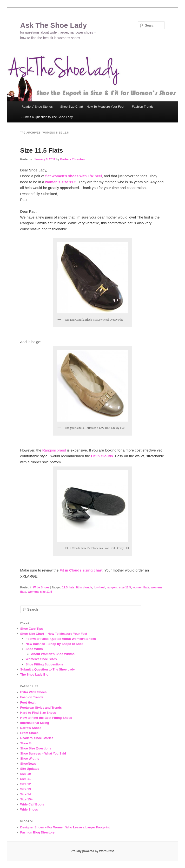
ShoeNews (28, 764)
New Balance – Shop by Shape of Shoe (54, 644)
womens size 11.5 (40, 592)
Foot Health (29, 702)
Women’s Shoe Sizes (41, 659)
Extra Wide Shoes (33, 692)
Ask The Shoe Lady (54, 25)
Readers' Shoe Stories (37, 738)
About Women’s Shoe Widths (53, 654)
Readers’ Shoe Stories (37, 107)
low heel (99, 587)
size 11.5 (125, 587)
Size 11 (26, 779)
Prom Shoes (29, 733)
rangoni (112, 587)
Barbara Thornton (72, 159)
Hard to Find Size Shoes (38, 713)
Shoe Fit (26, 743)
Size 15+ (26, 799)
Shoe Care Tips (32, 629)
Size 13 (26, 789)
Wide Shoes (41, 587)
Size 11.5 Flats (42, 150)
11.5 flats (68, 587)
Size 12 (26, 784)
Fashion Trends (143, 107)
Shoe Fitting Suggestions (44, 664)
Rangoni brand (54, 450)
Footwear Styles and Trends (41, 708)
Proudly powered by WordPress (92, 851)
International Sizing (35, 723)
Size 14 (26, 794)
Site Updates (30, 769)
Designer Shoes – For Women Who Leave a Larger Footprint (65, 827)
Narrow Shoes (31, 728)
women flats (141, 587)
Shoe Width (34, 649)
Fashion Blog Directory (37, 832)
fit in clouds (84, 587)
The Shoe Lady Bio (34, 674)
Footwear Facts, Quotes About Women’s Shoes (61, 639)
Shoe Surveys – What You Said (43, 753)
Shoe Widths (30, 759)
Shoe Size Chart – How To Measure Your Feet (92, 107)
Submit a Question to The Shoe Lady (47, 117)
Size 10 (26, 774)
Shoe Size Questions (36, 748)
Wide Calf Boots (32, 804)
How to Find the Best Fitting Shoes (46, 718)
